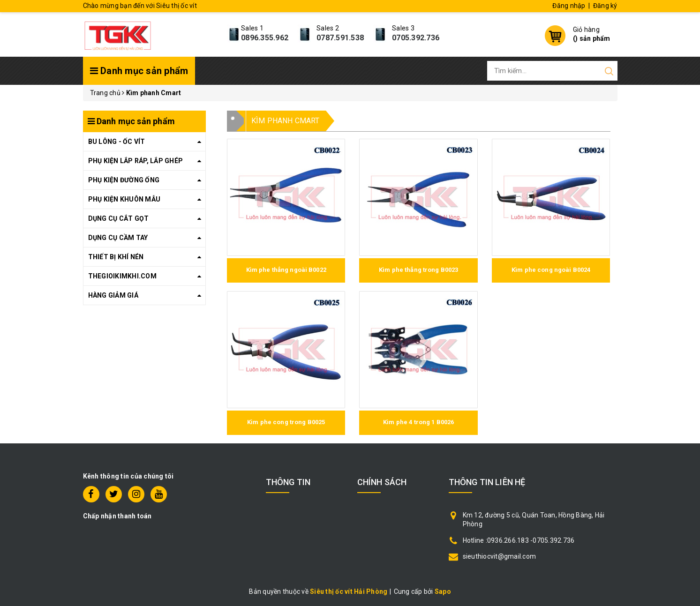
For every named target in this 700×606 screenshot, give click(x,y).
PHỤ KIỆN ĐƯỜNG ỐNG (124, 180)
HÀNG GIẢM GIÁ (113, 295)
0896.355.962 (265, 38)
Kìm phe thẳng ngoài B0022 (286, 270)
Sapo (443, 591)
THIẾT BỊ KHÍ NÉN (116, 257)
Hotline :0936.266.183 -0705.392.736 (519, 540)
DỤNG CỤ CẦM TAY (118, 238)
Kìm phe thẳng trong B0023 (418, 270)
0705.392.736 (416, 38)
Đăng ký (605, 6)
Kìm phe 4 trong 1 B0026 (418, 422)
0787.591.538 (340, 38)
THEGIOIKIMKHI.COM (122, 276)
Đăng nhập (569, 6)
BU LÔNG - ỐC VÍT (117, 142)
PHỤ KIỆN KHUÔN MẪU (124, 199)
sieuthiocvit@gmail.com (500, 556)
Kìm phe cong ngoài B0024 (551, 270)
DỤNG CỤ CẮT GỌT (119, 218)
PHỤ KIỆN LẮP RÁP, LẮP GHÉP (136, 161)
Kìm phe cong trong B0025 (286, 422)
